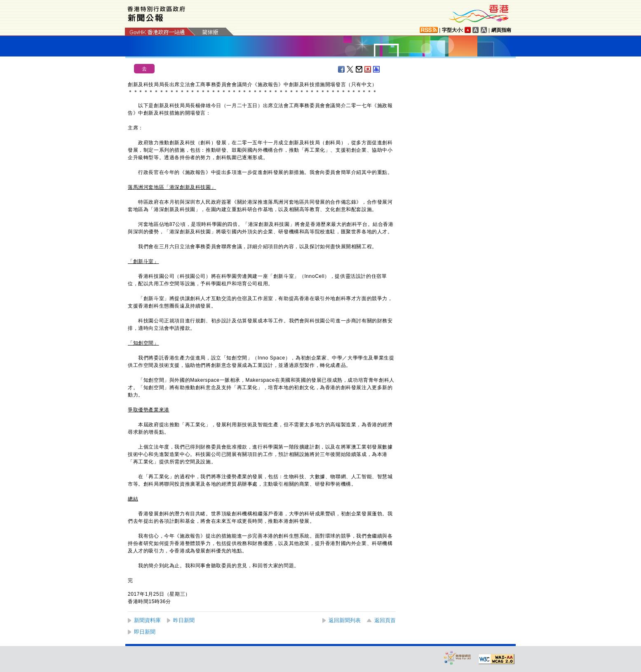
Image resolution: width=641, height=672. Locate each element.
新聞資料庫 (147, 620)
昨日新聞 (184, 620)
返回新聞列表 (345, 620)
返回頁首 (385, 620)
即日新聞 (145, 632)
